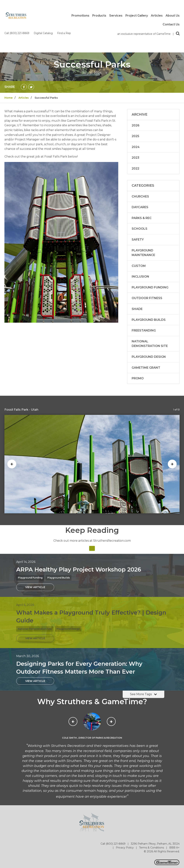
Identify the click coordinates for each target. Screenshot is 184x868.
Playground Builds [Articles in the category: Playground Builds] (149, 290)
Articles (157, 16)
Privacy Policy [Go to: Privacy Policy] (125, 818)
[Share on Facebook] (24, 57)
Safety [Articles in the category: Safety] (138, 210)
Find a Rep (64, 4)
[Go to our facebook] (155, 842)
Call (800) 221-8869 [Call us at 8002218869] (17, 4)
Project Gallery (137, 16)
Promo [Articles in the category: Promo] (138, 349)
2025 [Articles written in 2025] (135, 107)
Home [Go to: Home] (8, 68)
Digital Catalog (44, 4)
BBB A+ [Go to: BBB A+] (174, 818)
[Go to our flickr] (169, 842)
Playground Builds (59, 548)
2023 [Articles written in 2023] (135, 128)
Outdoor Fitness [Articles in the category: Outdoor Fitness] (147, 269)
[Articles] (92, 519)
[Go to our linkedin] (177, 842)
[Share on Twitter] (31, 57)
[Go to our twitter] (162, 842)
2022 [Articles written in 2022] (135, 139)
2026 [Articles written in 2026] (136, 96)
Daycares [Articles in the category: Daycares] (140, 178)
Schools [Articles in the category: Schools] (140, 199)
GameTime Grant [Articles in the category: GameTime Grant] (146, 338)
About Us (173, 16)
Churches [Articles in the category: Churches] (140, 167)
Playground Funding (30, 548)
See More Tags (143, 665)
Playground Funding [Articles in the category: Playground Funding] (150, 258)
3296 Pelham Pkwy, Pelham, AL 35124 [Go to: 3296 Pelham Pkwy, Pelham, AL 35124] (155, 814)
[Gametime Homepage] (167, 835)
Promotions (80, 16)
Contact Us (171, 24)
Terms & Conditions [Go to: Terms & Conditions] (152, 818)
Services (116, 16)
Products (99, 16)
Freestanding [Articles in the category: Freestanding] (144, 301)
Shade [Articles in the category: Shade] (137, 279)
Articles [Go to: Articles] (24, 68)
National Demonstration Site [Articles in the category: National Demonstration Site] (150, 314)
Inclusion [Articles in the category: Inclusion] (140, 247)
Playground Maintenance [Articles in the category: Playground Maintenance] (143, 223)
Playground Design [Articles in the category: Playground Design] (149, 327)
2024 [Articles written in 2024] (136, 118)
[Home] (16, 15)
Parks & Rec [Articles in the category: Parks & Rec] (142, 189)
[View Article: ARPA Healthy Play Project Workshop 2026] (35, 558)
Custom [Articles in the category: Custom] (139, 236)
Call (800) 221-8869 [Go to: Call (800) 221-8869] (113, 814)
